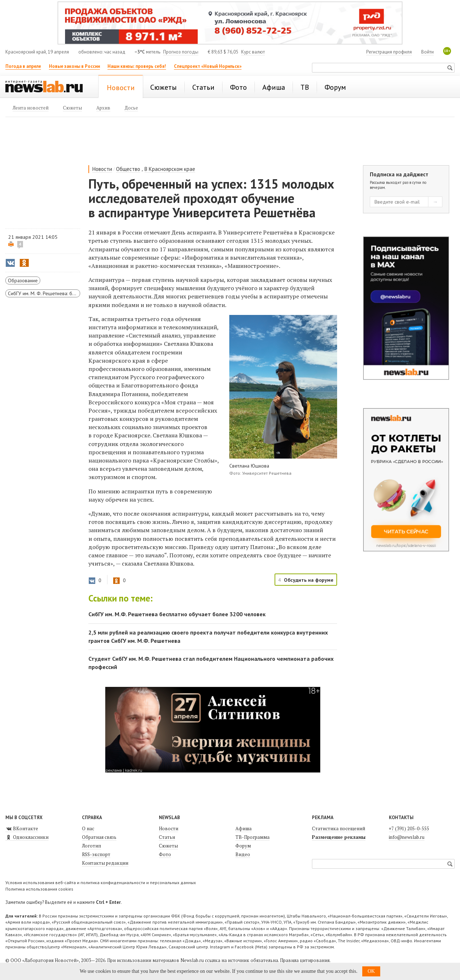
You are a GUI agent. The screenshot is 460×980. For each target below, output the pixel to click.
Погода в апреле (23, 66)
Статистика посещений (339, 828)
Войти (427, 52)
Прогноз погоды (181, 52)
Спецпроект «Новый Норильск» (208, 66)
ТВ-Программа (252, 837)
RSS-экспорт (96, 854)
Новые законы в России (74, 66)
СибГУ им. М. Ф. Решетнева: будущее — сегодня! (44, 293)
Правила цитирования (305, 960)
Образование (23, 280)
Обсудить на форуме (309, 580)
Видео (243, 854)
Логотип (91, 846)
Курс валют (253, 52)
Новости (102, 169)
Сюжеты (168, 846)
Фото (165, 854)
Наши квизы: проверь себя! (137, 66)
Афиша (243, 828)
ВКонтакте (22, 828)
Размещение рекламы (339, 837)
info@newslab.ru (407, 837)
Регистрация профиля (389, 52)
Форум (243, 846)
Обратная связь (99, 837)
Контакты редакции (105, 863)
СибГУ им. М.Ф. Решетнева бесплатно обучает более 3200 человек (177, 614)
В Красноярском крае (170, 169)
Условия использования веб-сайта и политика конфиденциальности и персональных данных (101, 883)
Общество (128, 169)
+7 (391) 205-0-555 (409, 828)
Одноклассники (27, 837)
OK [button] (371, 971)
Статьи (167, 837)
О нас (88, 828)
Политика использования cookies (39, 889)
